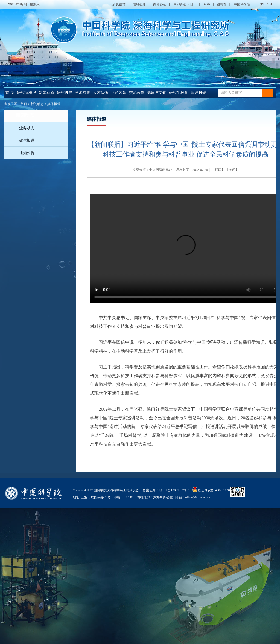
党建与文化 (157, 93)
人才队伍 (101, 93)
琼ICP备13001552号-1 (175, 490)
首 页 (10, 93)
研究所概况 (27, 93)
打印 (218, 170)
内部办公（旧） (185, 4)
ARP (207, 4)
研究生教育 (179, 93)
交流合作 (137, 93)
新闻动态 (46, 93)
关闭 (232, 170)
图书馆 (221, 4)
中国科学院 (242, 4)
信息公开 (139, 4)
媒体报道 (54, 104)
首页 (24, 104)
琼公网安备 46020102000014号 (217, 489)
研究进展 (65, 93)
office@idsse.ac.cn (198, 497)
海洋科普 (199, 93)
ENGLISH (265, 4)
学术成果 (83, 93)
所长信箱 (119, 4)
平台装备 (119, 93)
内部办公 (160, 4)
